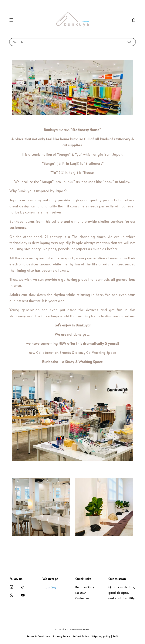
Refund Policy (81, 636)
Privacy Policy (62, 636)
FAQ (116, 636)
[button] (11, 20)
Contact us (82, 598)
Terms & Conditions (39, 636)
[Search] (130, 42)
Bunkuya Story (85, 587)
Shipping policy (101, 636)
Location (81, 593)
